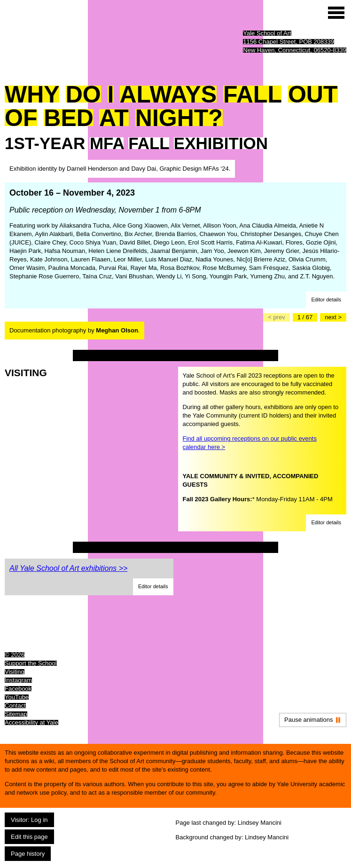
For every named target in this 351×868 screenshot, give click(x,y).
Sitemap (16, 714)
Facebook (18, 689)
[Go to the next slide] (333, 317)
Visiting (15, 672)
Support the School (31, 663)
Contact (15, 706)
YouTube (17, 697)
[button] (326, 300)
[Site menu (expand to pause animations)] (336, 13)
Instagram (18, 680)
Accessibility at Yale (31, 722)
